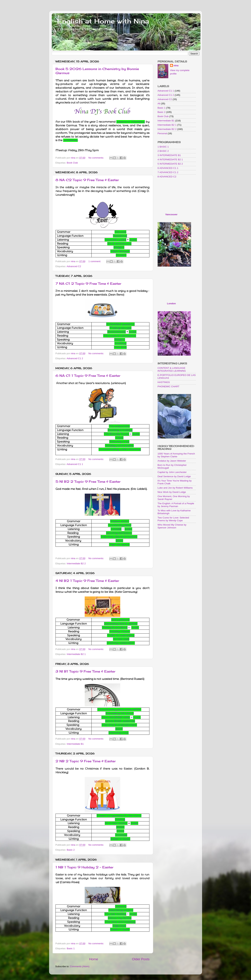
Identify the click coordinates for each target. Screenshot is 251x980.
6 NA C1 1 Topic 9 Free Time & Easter (88, 376)
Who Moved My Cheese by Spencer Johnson (172, 526)
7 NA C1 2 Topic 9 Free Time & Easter (88, 283)
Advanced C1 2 (75, 358)
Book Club (72, 163)
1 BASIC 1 (163, 147)
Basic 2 (71, 850)
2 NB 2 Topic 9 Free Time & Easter (86, 761)
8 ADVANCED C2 (167, 177)
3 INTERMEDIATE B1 (169, 155)
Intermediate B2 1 (76, 654)
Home (94, 959)
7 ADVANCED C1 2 (168, 172)
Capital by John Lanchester (172, 472)
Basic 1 (71, 948)
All (159, 104)
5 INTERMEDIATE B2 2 (170, 164)
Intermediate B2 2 (76, 563)
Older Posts (141, 959)
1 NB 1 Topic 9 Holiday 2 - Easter (84, 867)
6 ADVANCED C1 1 (168, 168)
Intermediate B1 (75, 744)
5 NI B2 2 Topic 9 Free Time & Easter (88, 481)
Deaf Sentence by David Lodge (174, 476)
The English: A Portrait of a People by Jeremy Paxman (176, 505)
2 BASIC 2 (163, 151)
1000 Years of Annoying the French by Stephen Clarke (176, 455)
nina (176, 65)
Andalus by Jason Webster (172, 461)
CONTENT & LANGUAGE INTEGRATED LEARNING (172, 369)
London (171, 303)
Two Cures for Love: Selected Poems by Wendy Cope (173, 519)
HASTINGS (164, 382)
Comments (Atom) (80, 966)
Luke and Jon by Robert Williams (175, 488)
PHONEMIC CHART (169, 386)
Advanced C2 (74, 266)
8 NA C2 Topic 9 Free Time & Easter (87, 180)
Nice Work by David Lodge (172, 492)
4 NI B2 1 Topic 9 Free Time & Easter (87, 581)
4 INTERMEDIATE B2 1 (170, 160)
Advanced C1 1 (75, 464)
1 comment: (95, 261)
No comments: (97, 158)
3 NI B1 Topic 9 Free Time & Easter (85, 671)
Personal (162, 133)
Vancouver (171, 214)
